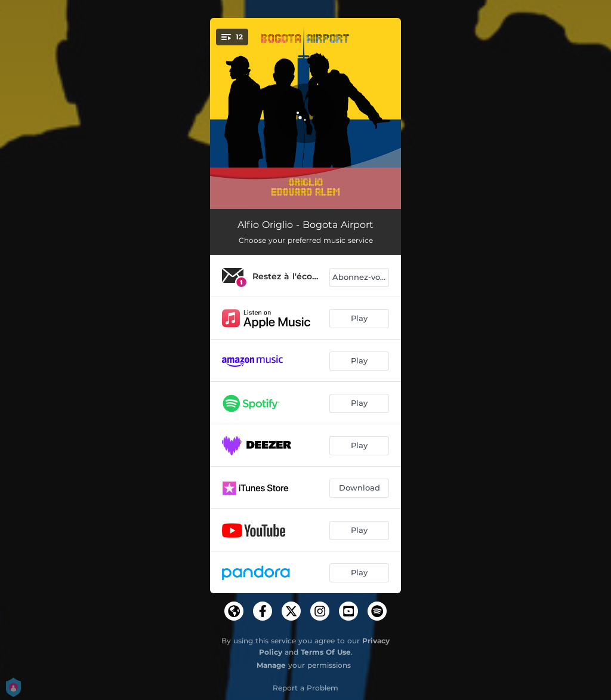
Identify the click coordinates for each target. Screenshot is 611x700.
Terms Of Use (326, 652)
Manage (271, 665)
